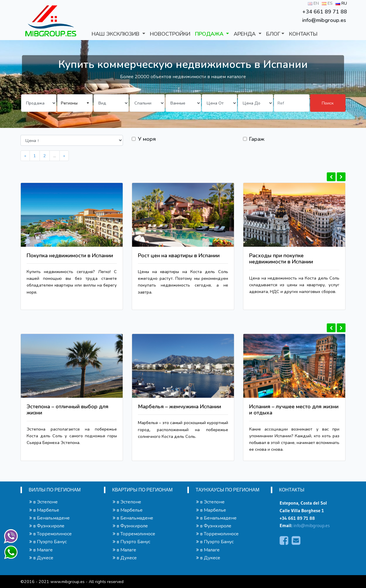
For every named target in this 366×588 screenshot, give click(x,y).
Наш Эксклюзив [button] (116, 34)
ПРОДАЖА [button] (210, 34)
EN (313, 3)
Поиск (328, 103)
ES (327, 3)
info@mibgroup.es (312, 525)
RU (341, 3)
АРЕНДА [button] (245, 34)
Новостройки (170, 34)
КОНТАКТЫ (303, 34)
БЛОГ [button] (273, 34)
